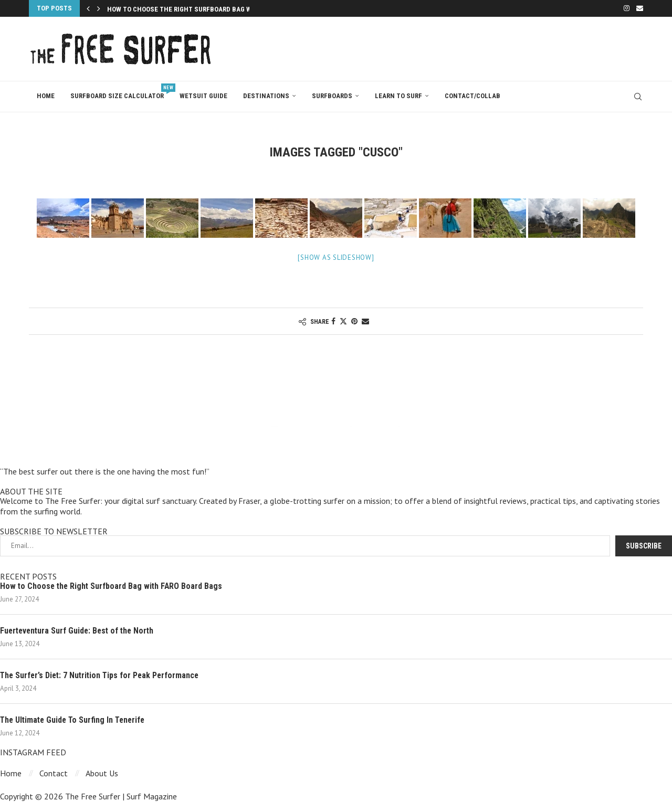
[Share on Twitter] (343, 321)
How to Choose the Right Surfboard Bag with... (188, 9)
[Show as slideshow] (336, 257)
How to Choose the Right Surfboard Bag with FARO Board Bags (113, 586)
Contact (54, 774)
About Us (102, 774)
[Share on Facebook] (333, 321)
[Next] (99, 8)
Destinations (266, 96)
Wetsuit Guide (203, 96)
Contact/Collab (472, 96)
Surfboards (332, 96)
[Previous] (88, 8)
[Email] (640, 8)
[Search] (638, 97)
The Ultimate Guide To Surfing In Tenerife (75, 720)
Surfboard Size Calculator (121, 92)
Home (46, 96)
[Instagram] (627, 8)
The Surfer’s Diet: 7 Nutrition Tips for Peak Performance (102, 675)
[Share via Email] (365, 321)
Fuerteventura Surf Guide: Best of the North (80, 631)
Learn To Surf (398, 96)
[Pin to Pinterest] (354, 321)
